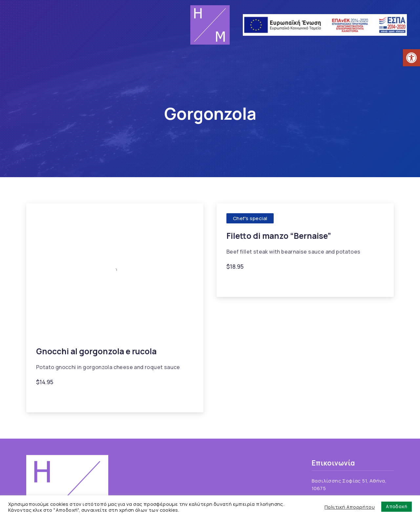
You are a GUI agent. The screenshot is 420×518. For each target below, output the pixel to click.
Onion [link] (339, 283)
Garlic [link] (280, 283)
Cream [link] (257, 283)
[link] (411, 58)
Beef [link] (236, 283)
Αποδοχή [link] (397, 506)
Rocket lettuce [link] (122, 398)
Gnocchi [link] (50, 398)
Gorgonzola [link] (82, 398)
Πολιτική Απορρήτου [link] (350, 507)
